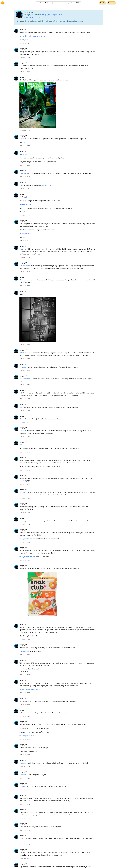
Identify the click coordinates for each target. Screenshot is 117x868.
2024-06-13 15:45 (25, 241)
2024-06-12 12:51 (25, 411)
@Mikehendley (24, 379)
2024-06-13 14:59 (25, 370)
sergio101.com (47, 185)
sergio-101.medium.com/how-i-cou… (32, 36)
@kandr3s (23, 763)
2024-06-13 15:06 (25, 345)
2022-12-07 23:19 (25, 804)
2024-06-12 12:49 (25, 437)
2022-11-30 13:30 (25, 858)
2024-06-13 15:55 (25, 215)
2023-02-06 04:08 (25, 705)
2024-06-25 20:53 (25, 57)
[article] (58, 36)
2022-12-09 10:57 (25, 790)
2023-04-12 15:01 (25, 639)
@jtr (21, 407)
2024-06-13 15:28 (25, 272)
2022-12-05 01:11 (25, 844)
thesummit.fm (24, 651)
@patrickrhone (25, 266)
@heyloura (23, 154)
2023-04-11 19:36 (25, 655)
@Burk (22, 353)
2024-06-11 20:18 (25, 470)
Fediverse (48, 3)
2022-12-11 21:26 (25, 778)
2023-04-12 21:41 (25, 542)
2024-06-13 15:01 (25, 359)
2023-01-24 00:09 (25, 716)
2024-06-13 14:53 (25, 385)
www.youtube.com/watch (28, 539)
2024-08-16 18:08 (25, 43)
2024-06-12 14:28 (25, 399)
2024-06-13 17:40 (25, 189)
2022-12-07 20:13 (25, 818)
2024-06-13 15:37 (25, 257)
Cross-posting (69, 3)
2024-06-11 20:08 (25, 498)
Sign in (102, 3)
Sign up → (111, 3)
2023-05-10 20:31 (25, 513)
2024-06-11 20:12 (25, 484)
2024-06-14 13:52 (25, 146)
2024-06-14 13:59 (25, 130)
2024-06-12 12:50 (25, 422)
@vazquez (23, 139)
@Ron (21, 827)
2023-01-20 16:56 (25, 739)
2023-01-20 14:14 (25, 755)
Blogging (39, 3)
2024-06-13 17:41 (25, 177)
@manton (23, 173)
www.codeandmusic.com (33, 17)
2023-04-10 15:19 (25, 675)
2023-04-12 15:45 (25, 619)
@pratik (22, 419)
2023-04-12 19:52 (25, 560)
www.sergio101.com (26, 234)
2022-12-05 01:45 (25, 830)
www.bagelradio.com (27, 736)
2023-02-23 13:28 (25, 693)
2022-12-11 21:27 (25, 766)
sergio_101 (23, 29)
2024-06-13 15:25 (25, 286)
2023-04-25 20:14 (25, 524)
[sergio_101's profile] (16, 31)
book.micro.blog (25, 204)
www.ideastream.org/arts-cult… (30, 689)
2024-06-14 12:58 (25, 165)
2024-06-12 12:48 (25, 452)
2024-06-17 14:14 (25, 72)
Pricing (78, 3)
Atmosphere (58, 3)
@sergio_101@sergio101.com (52, 15)
